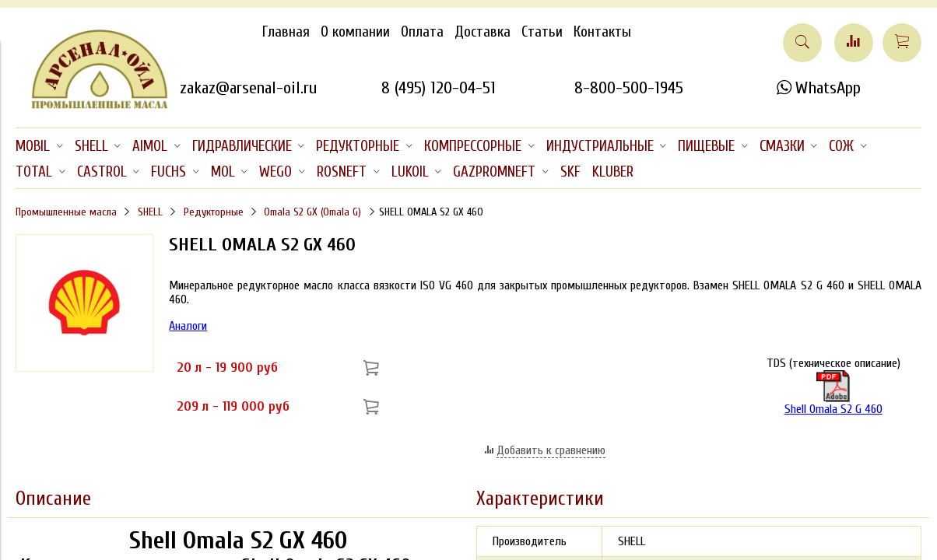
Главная (286, 32)
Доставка (483, 32)
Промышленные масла (66, 212)
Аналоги (188, 326)
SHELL (150, 212)
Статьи (542, 32)
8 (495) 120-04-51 (439, 88)
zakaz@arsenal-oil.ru (248, 88)
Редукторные (214, 212)
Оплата (422, 32)
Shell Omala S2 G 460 (833, 393)
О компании (355, 32)
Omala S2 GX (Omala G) (312, 212)
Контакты (602, 32)
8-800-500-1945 (629, 88)
